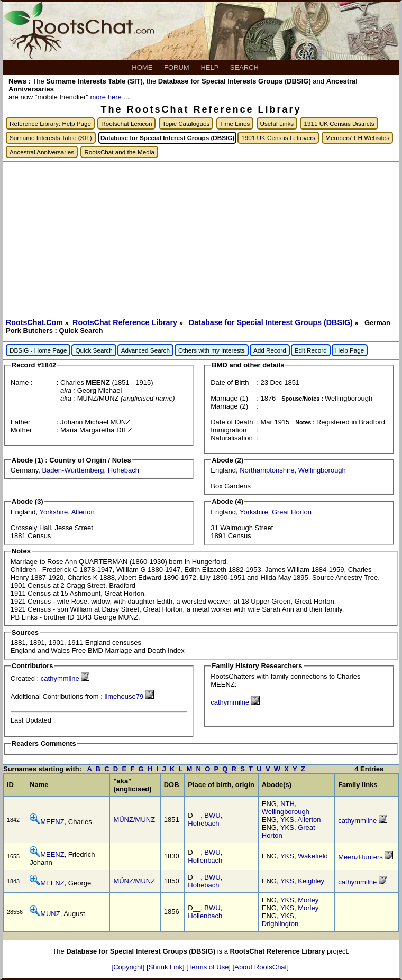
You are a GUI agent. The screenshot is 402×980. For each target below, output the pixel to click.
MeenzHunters (360, 857)
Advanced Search (145, 350)
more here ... (109, 97)
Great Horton (292, 512)
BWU (212, 815)
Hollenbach (205, 860)
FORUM (177, 67)
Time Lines (235, 123)
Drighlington (280, 924)
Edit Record (311, 350)
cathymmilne (60, 678)
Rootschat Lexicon (126, 123)
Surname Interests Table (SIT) (51, 138)
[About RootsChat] (261, 967)
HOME (143, 67)
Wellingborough (322, 470)
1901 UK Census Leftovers (278, 138)
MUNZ (50, 914)
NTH (287, 804)
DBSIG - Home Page (38, 350)
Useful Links (277, 123)
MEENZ (52, 822)
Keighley (311, 881)
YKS (287, 820)
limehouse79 (124, 696)
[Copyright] (129, 967)
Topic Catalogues (186, 123)
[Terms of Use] (209, 967)
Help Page (350, 350)
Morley (308, 900)
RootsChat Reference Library (126, 322)
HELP (210, 67)
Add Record (270, 350)
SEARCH (245, 67)
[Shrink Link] (166, 967)
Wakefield (313, 856)
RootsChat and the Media (119, 152)
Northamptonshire (267, 470)
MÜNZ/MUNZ (134, 820)
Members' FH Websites (357, 138)
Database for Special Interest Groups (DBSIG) (272, 322)
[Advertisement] (201, 236)
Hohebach (124, 470)
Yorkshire (53, 512)
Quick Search (94, 350)
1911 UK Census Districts (339, 123)
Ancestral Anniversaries (42, 152)
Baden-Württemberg (73, 470)
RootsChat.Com (34, 322)
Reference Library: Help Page (50, 123)
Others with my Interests (212, 350)
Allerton (83, 512)
